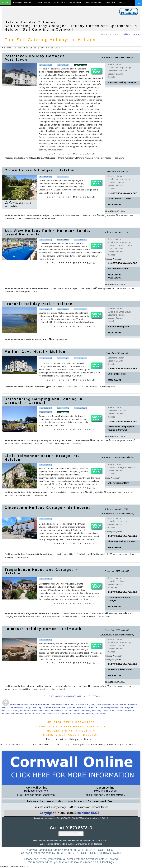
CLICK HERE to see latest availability (117, 57)
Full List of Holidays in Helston (71, 739)
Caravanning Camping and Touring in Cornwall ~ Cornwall (44, 401)
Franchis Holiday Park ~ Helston (39, 304)
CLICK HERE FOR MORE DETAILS (71, 154)
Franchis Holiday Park (37, 339)
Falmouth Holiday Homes (38, 686)
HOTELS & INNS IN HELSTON (71, 731)
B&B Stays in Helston (124, 745)
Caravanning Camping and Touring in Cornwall (49, 440)
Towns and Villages (93, 2)
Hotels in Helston (15, 745)
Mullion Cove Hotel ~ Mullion (35, 352)
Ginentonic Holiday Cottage (39, 554)
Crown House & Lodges (38, 215)
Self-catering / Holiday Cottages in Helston (68, 745)
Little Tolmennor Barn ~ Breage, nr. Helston (42, 458)
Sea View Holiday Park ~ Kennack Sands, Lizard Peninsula (48, 232)
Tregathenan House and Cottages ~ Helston (41, 571)
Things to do (59, 2)
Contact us (110, 2)
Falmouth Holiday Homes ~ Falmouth (43, 629)
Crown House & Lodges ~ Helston (40, 170)
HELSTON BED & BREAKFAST (71, 722)
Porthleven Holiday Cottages (40, 158)
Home (6, 2)
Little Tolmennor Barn (37, 492)
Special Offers (75, 2)
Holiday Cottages (43, 2)
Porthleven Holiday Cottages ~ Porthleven (37, 58)
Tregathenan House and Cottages (42, 613)
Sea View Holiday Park (37, 288)
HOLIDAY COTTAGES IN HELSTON (71, 735)
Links (122, 2)
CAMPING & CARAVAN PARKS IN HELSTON (71, 727)
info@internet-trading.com (71, 835)
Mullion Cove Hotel (35, 387)
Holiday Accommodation (23, 2)
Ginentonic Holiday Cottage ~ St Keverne (48, 508)
